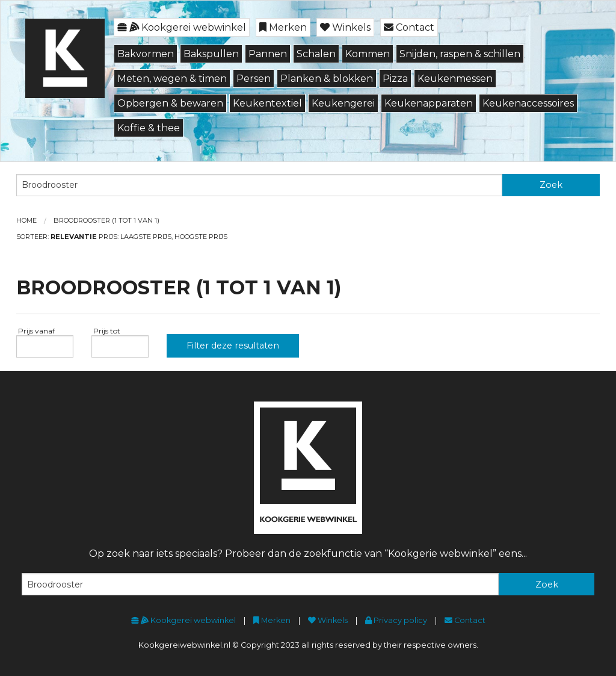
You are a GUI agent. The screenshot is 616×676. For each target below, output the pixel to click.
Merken (283, 27)
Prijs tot (106, 331)
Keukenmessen (455, 79)
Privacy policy (396, 620)
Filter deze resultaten (233, 346)
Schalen (316, 54)
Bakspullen (211, 54)
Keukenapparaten (429, 103)
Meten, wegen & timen (172, 79)
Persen (254, 79)
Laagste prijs (146, 237)
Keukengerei (343, 103)
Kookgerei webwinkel (182, 27)
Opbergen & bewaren (170, 103)
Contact (409, 27)
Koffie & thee (149, 128)
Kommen (368, 54)
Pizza (395, 79)
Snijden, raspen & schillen (460, 54)
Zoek (551, 185)
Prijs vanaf (35, 331)
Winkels (345, 27)
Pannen (268, 54)
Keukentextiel (267, 103)
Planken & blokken (327, 79)
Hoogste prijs (201, 237)
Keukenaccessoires (528, 103)
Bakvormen (146, 54)
